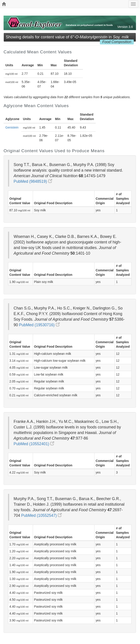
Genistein (12, 127)
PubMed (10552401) (34, 444)
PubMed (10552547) (41, 515)
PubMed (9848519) (33, 181)
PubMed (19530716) (39, 325)
